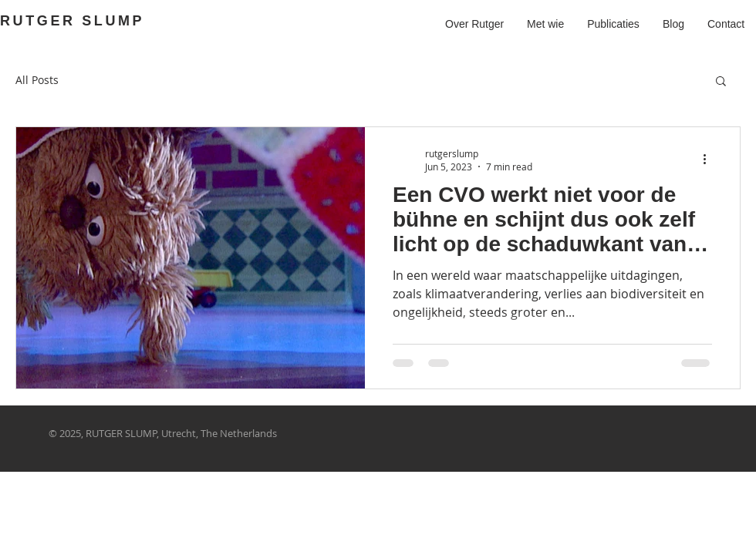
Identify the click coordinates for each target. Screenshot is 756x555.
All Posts (37, 80)
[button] (721, 82)
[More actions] (710, 160)
